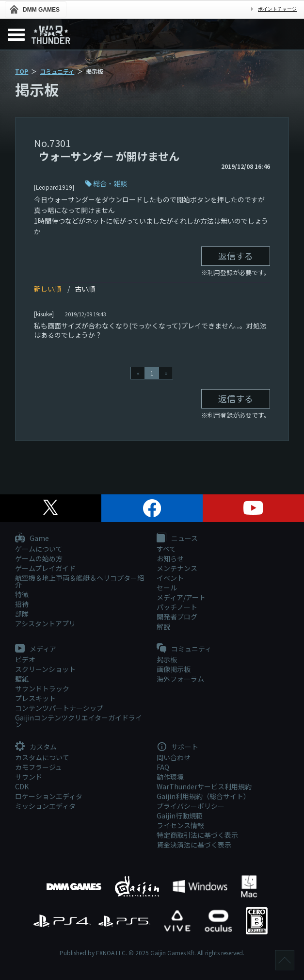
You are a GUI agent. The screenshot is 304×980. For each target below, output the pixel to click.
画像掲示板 (174, 669)
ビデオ (25, 659)
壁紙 (22, 679)
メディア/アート (181, 597)
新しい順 (48, 289)
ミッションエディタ (45, 806)
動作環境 (170, 777)
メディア (36, 649)
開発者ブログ (177, 617)
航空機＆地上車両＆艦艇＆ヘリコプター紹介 (80, 581)
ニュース (177, 539)
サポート (177, 747)
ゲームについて (39, 549)
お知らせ (170, 558)
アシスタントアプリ (45, 623)
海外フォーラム (180, 679)
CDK (22, 786)
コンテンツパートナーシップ (59, 708)
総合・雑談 (110, 183)
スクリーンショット (45, 669)
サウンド (29, 777)
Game (32, 539)
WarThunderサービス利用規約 (204, 786)
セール (167, 588)
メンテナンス (177, 568)
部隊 (22, 614)
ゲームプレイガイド (45, 568)
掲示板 (167, 659)
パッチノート (177, 607)
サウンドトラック (42, 688)
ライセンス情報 (180, 825)
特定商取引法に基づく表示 (197, 835)
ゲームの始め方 (39, 558)
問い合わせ (174, 757)
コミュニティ (57, 71)
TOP (22, 71)
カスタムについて (42, 757)
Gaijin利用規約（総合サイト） (203, 796)
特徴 (22, 594)
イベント (170, 578)
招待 (22, 604)
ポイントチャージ (277, 9)
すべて (166, 549)
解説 (163, 626)
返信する (236, 256)
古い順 (85, 289)
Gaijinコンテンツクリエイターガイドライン (79, 721)
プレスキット (35, 698)
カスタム (36, 747)
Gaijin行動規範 (180, 816)
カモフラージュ (39, 767)
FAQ (163, 767)
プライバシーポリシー (191, 806)
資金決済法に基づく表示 (194, 845)
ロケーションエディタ (49, 796)
